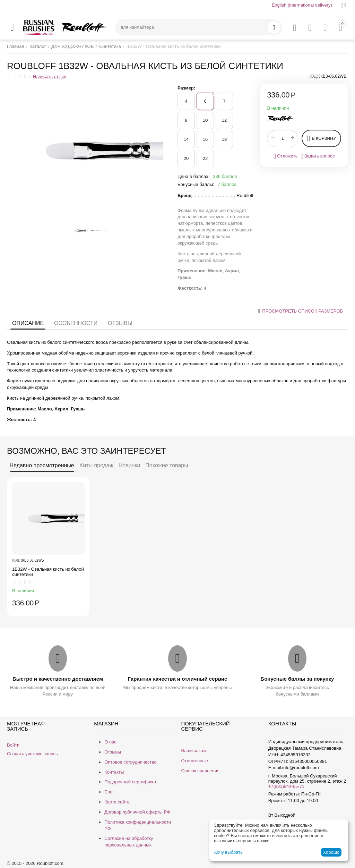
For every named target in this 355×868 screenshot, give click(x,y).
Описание (28, 323)
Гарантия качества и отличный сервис (178, 679)
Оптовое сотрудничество (130, 762)
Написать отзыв (50, 77)
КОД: (313, 76)
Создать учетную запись (32, 754)
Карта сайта (117, 802)
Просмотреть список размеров (302, 311)
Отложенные (194, 761)
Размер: (186, 88)
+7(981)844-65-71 (286, 786)
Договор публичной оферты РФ (137, 812)
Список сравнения (200, 771)
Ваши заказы (195, 751)
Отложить (286, 156)
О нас (110, 742)
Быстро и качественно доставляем (58, 679)
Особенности (76, 323)
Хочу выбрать (228, 852)
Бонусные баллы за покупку (297, 679)
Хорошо (331, 852)
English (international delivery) (302, 5)
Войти (13, 745)
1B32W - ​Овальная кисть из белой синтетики (48, 572)
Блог (109, 792)
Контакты (114, 772)
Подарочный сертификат (130, 782)
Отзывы (120, 323)
